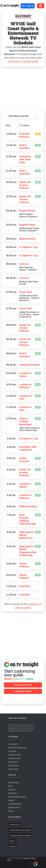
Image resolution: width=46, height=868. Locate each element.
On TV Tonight (13, 744)
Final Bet (24, 586)
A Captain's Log (29, 247)
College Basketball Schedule (17, 797)
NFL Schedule (13, 793)
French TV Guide (13, 765)
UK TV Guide (12, 751)
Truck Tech (26, 292)
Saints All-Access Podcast (25, 185)
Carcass (24, 264)
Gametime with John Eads (25, 159)
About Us (12, 841)
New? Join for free (23, 685)
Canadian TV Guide (14, 758)
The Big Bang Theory (15, 804)
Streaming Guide (14, 782)
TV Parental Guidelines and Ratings (20, 835)
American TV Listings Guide (23, 61)
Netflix (10, 786)
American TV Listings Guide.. (28, 606)
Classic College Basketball (25, 421)
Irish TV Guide (13, 762)
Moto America (27, 239)
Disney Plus (12, 789)
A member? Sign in (23, 691)
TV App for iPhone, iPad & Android (20, 830)
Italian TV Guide (13, 769)
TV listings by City (15, 824)
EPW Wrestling (28, 506)
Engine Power (27, 211)
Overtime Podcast (30, 365)
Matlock (11, 811)
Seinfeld (11, 800)
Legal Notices (26, 858)
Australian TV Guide (15, 755)
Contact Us (13, 846)
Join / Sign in (28, 6)
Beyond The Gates (14, 807)
